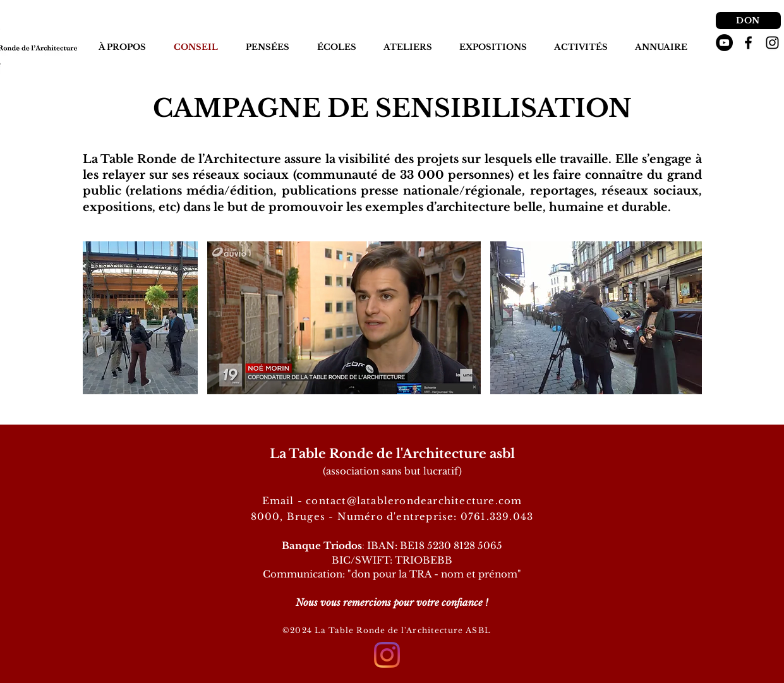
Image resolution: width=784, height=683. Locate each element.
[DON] (748, 21)
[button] (268, 47)
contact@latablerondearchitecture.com (414, 501)
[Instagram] (387, 655)
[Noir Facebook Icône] (748, 43)
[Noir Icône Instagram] (772, 43)
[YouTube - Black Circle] (724, 43)
